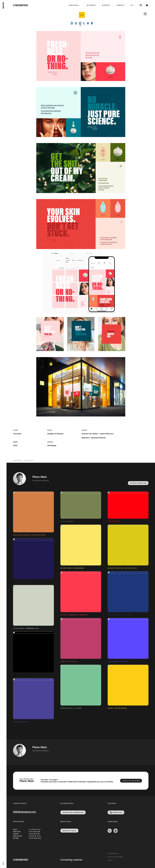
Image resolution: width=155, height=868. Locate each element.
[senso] (3, 5)
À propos (106, 5)
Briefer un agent (69, 831)
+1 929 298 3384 (34, 832)
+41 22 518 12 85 (34, 834)
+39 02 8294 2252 (35, 838)
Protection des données (115, 857)
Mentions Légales (113, 854)
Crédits (110, 860)
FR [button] (132, 5)
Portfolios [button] (73, 5)
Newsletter (118, 812)
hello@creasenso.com (24, 812)
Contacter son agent (131, 781)
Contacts (120, 5)
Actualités (91, 5)
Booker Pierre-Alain (138, 483)
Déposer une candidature (73, 812)
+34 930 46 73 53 (35, 836)
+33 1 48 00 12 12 (34, 829)
